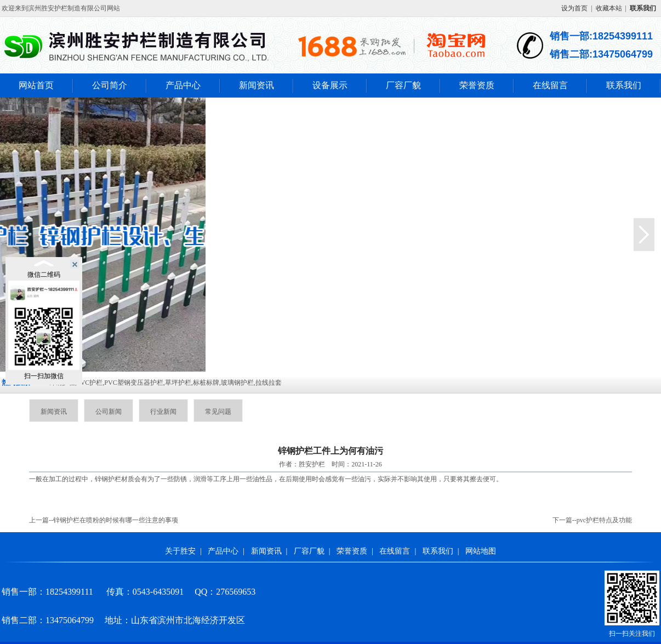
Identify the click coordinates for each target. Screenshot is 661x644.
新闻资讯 (257, 85)
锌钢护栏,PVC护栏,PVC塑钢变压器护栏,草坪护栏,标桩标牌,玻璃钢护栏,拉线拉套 (165, 383)
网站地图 (481, 551)
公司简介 (110, 85)
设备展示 (330, 85)
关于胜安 (180, 551)
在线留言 (550, 85)
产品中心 (183, 85)
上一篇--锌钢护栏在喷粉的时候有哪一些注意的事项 (104, 520)
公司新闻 (109, 412)
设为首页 (574, 8)
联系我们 (624, 85)
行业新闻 (163, 412)
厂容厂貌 (403, 85)
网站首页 (36, 85)
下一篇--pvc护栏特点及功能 (592, 520)
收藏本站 (609, 8)
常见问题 (218, 412)
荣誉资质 (477, 85)
